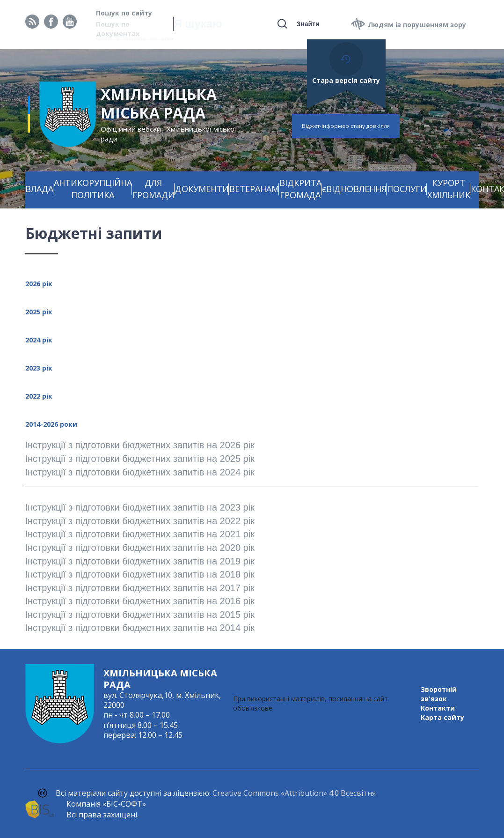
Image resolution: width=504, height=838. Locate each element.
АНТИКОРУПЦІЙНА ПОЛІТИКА (93, 189)
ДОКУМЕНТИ (202, 189)
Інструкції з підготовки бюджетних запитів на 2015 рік (140, 615)
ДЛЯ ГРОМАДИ (153, 189)
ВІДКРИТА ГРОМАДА (300, 189)
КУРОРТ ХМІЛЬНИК (449, 189)
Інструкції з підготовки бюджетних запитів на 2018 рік (140, 574)
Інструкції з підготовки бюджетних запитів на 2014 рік (140, 628)
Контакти (438, 708)
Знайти (308, 24)
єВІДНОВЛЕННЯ (354, 189)
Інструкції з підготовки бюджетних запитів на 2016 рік (140, 601)
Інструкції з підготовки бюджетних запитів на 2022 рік (140, 521)
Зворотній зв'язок (439, 694)
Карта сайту (442, 717)
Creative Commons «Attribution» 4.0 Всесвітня (294, 793)
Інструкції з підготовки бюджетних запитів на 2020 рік (140, 548)
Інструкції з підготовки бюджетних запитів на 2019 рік (141, 561)
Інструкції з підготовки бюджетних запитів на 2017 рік (140, 588)
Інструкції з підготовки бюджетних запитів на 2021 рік (140, 534)
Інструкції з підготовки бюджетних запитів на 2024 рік (140, 472)
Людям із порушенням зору (417, 25)
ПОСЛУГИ (407, 189)
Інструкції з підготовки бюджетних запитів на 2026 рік (141, 445)
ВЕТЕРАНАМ (254, 189)
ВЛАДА (39, 189)
